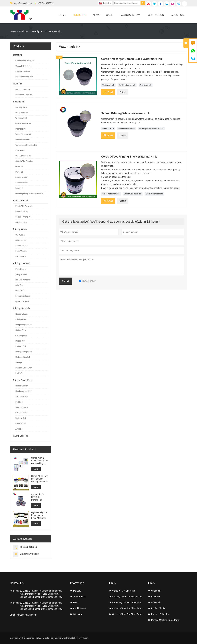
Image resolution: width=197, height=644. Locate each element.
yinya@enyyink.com (23, 3)
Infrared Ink (20, 150)
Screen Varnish (22, 246)
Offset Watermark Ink (133, 194)
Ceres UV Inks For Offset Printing (128, 608)
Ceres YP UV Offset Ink (123, 591)
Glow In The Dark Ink (24, 161)
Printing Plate (21, 319)
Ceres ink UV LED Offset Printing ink (37, 497)
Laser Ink (19, 188)
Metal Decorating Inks (24, 77)
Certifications (79, 608)
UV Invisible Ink (22, 113)
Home (62, 15)
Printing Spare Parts (23, 380)
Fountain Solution (23, 296)
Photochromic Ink (23, 140)
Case (109, 15)
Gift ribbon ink (21, 222)
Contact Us (156, 15)
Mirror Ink (19, 172)
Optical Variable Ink (23, 124)
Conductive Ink (21, 177)
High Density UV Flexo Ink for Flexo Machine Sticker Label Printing (39, 515)
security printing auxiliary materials (29, 194)
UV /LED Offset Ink (23, 66)
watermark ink (108, 128)
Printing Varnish (21, 229)
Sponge (19, 362)
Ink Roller (19, 402)
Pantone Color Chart (24, 368)
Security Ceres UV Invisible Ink (127, 597)
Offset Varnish (21, 240)
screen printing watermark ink (151, 128)
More (36, 469)
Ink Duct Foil (21, 346)
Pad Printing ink (22, 212)
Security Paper (21, 107)
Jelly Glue (19, 285)
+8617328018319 (46, 3)
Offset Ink (18, 55)
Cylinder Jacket (22, 413)
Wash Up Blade (22, 407)
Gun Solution (21, 291)
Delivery (77, 591)
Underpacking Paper (24, 352)
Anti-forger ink (146, 85)
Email (108, 92)
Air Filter (19, 429)
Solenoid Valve (21, 397)
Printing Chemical (22, 263)
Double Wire (20, 341)
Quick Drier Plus (22, 301)
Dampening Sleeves (24, 325)
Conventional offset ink (25, 61)
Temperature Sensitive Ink (26, 145)
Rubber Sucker (22, 386)
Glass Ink (19, 167)
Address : (14, 591)
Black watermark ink (127, 85)
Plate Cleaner (21, 269)
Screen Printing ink (23, 217)
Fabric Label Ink (21, 200)
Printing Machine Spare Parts (165, 620)
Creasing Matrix (22, 336)
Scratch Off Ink (21, 183)
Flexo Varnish (21, 251)
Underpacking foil (23, 357)
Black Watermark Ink (154, 194)
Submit (66, 281)
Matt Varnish (20, 256)
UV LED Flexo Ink (23, 89)
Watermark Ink (21, 118)
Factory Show (130, 15)
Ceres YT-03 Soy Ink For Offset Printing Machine (39, 479)
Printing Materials (21, 308)
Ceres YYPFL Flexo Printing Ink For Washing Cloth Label (39, 461)
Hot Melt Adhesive (23, 280)
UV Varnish (20, 235)
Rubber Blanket (22, 314)
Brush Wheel (21, 424)
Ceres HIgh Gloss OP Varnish (126, 602)
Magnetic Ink (21, 129)
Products (80, 15)
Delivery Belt (21, 418)
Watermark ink (108, 85)
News (97, 15)
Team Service (80, 597)
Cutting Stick (21, 330)
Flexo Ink (17, 84)
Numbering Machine (24, 391)
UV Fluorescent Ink (23, 156)
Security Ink (37, 31)
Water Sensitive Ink (23, 134)
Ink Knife (19, 373)
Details (123, 92)
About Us (177, 15)
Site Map (77, 614)
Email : (13, 615)
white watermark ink (127, 128)
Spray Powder (21, 274)
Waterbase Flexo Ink (24, 95)
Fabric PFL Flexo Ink (24, 206)
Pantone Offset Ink (23, 71)
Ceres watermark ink (111, 194)
